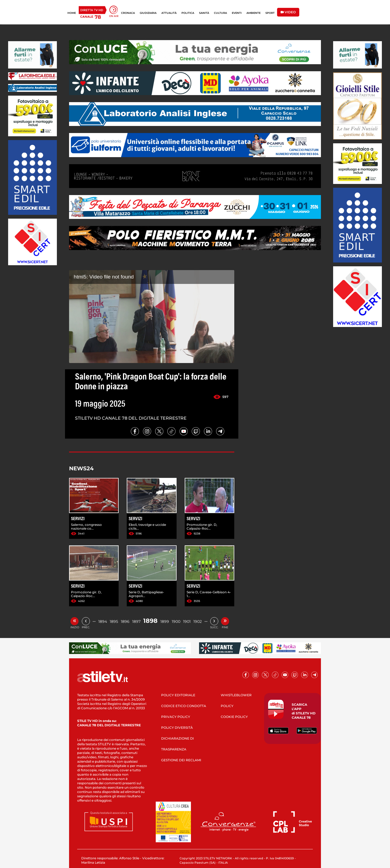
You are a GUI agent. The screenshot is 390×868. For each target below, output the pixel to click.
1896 (125, 621)
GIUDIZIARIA (148, 13)
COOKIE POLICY (234, 717)
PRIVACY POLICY (176, 717)
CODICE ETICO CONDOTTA (184, 706)
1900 (176, 621)
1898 (150, 621)
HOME (72, 13)
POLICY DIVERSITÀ (177, 728)
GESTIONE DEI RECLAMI (181, 760)
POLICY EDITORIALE (178, 695)
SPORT (270, 13)
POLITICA (188, 13)
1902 (198, 621)
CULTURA (220, 13)
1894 (103, 621)
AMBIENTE (253, 13)
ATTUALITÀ (169, 13)
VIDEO (288, 12)
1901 (187, 621)
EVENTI (237, 13)
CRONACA (128, 13)
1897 (136, 621)
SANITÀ (204, 13)
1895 (114, 621)
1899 (165, 621)
